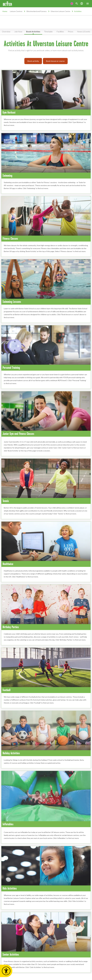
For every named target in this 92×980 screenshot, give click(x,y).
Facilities (60, 31)
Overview (6, 31)
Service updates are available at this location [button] (47, 26)
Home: (5, 11)
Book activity (33, 61)
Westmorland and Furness (37, 11)
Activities (78, 11)
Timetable (48, 31)
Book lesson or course (55, 61)
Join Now (18, 31)
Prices (71, 31)
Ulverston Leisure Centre (60, 11)
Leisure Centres (16, 11)
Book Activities (33, 31)
